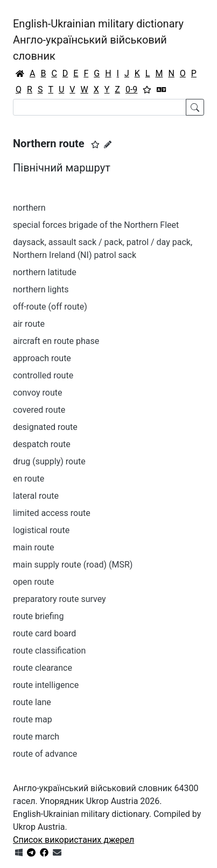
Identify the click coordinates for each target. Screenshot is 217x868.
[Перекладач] (162, 90)
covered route (39, 410)
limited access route (52, 513)
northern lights (41, 289)
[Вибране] (147, 90)
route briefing (38, 616)
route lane (32, 702)
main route (33, 547)
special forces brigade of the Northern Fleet (96, 225)
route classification (49, 651)
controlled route (43, 375)
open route (33, 582)
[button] (95, 145)
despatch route (42, 444)
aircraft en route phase (56, 341)
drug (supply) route (49, 461)
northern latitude (45, 272)
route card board (44, 633)
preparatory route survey (59, 599)
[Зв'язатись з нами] (57, 853)
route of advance (45, 754)
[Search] (100, 107)
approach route (42, 358)
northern (29, 208)
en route (29, 479)
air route (29, 324)
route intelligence (46, 685)
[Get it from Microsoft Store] (19, 853)
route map (33, 719)
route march (36, 737)
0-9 (131, 89)
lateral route (36, 496)
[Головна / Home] (20, 74)
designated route (45, 427)
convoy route (37, 393)
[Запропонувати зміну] (108, 145)
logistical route (41, 530)
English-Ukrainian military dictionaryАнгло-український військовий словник (98, 40)
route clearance (43, 668)
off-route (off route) (50, 307)
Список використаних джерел (73, 840)
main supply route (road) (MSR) (73, 565)
